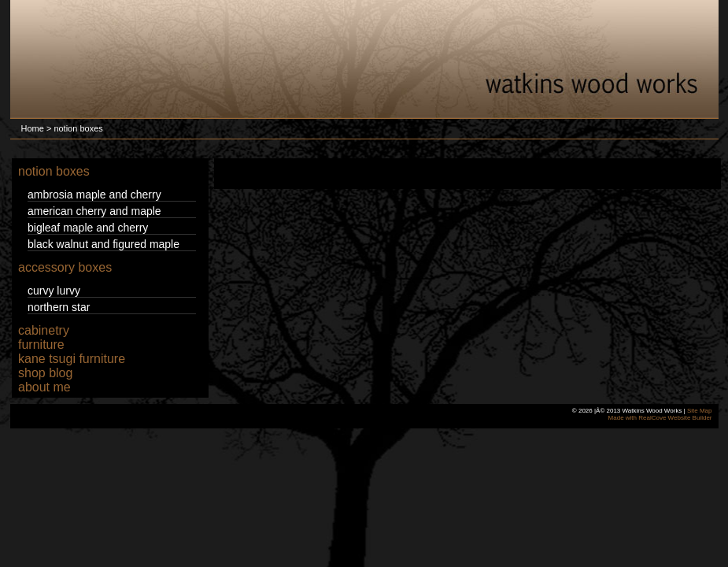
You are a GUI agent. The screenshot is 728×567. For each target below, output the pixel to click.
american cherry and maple (94, 211)
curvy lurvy (54, 291)
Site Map (700, 411)
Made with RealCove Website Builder (660, 418)
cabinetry (44, 330)
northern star (59, 307)
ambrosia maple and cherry (94, 195)
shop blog (45, 373)
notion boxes (54, 171)
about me (44, 387)
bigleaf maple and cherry (88, 228)
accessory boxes (65, 267)
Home (33, 128)
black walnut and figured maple (103, 244)
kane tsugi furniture (72, 359)
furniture (41, 345)
